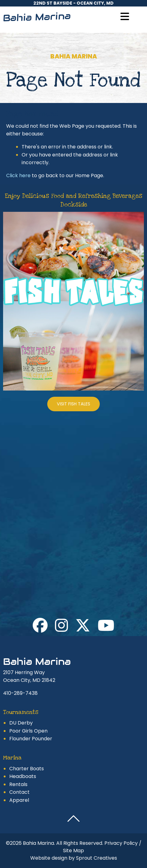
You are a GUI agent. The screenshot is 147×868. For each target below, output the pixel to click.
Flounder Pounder (31, 739)
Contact (19, 792)
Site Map (73, 851)
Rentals (18, 784)
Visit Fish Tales (73, 404)
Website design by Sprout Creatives (74, 858)
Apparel (19, 800)
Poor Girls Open (28, 731)
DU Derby (21, 723)
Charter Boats (27, 769)
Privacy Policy (121, 843)
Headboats (23, 776)
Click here (18, 175)
